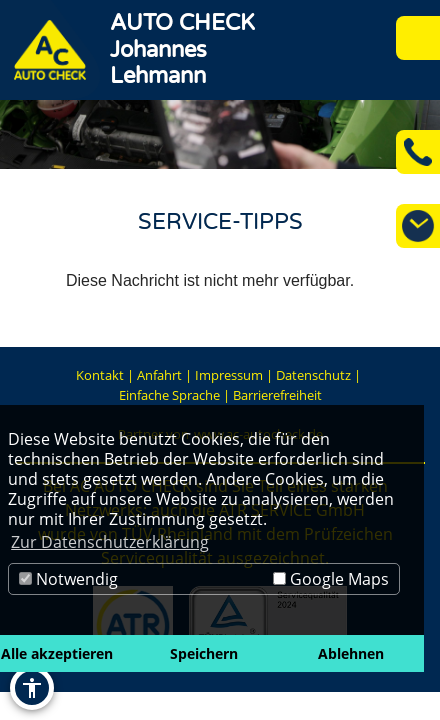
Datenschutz (313, 375)
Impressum (229, 375)
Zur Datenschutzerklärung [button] (110, 542)
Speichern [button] (204, 653)
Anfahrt (159, 375)
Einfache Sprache (169, 395)
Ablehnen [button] (351, 653)
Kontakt (100, 375)
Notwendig (68, 579)
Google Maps (331, 579)
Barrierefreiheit (277, 395)
